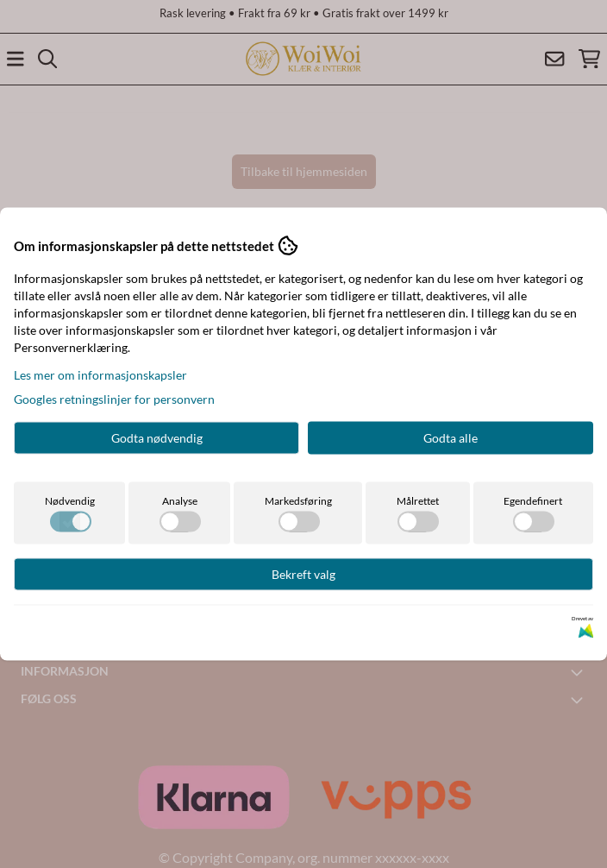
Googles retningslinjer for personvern (114, 399)
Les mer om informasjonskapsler (100, 375)
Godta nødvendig (157, 438)
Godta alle (451, 438)
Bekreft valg (303, 574)
